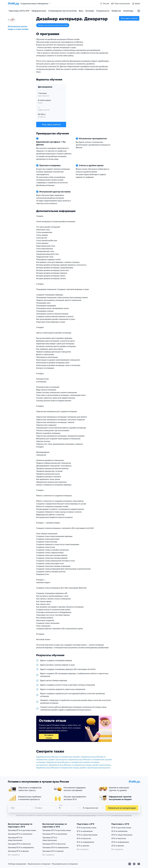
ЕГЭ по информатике (85, 842)
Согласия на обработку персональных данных (81, 815)
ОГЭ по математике (119, 831)
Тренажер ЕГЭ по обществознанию (15, 839)
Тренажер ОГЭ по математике (55, 834)
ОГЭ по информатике (120, 842)
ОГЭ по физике (118, 846)
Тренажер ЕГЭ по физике (18, 851)
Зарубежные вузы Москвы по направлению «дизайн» (58, 757)
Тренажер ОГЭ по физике (53, 851)
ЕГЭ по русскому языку (87, 828)
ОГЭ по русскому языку (121, 828)
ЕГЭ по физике (83, 846)
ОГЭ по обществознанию (122, 835)
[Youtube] (139, 864)
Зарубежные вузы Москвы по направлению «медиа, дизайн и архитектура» (80, 765)
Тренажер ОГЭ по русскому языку (57, 830)
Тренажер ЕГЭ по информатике (21, 848)
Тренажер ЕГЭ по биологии (19, 844)
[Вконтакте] (130, 864)
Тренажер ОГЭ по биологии (54, 844)
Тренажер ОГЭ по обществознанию (50, 839)
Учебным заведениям (17, 864)
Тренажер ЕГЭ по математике (20, 834)
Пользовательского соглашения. (121, 815)
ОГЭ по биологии (119, 838)
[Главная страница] (14, 4)
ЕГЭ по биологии (84, 838)
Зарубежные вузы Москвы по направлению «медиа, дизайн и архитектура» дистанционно (73, 768)
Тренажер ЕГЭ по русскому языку (22, 830)
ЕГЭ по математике (85, 831)
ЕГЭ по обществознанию (87, 835)
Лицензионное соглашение (39, 864)
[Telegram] (134, 864)
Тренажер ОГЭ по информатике (56, 848)
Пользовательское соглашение (65, 864)
